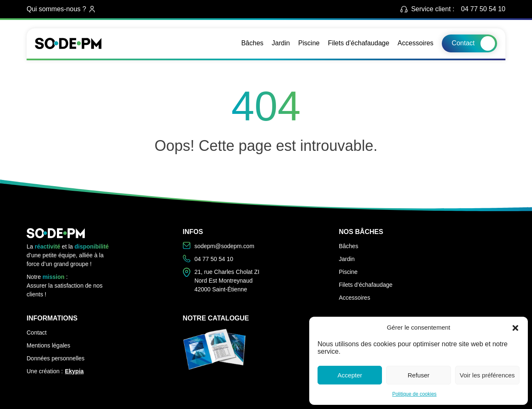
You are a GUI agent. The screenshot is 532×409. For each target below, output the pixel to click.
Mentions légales (48, 345)
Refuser (419, 375)
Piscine (309, 43)
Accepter (350, 375)
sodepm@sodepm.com (219, 246)
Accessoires (416, 43)
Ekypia (74, 371)
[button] (515, 328)
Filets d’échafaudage (359, 43)
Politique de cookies (415, 394)
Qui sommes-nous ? (61, 9)
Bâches (252, 43)
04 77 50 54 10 (483, 9)
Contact (463, 43)
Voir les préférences (487, 375)
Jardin (281, 43)
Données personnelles (55, 358)
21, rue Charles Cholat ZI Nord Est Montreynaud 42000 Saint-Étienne (221, 280)
